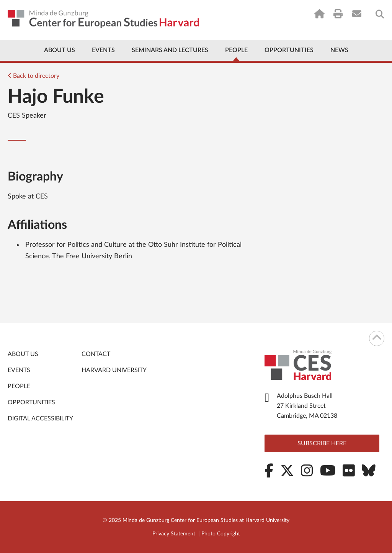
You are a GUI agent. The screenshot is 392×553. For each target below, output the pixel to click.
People (236, 50)
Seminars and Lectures (170, 50)
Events (103, 50)
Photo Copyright (221, 534)
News (339, 50)
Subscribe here (322, 443)
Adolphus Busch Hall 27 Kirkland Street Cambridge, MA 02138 (307, 406)
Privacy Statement (174, 534)
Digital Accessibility (40, 418)
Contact (96, 354)
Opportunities (289, 50)
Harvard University (114, 370)
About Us (60, 50)
